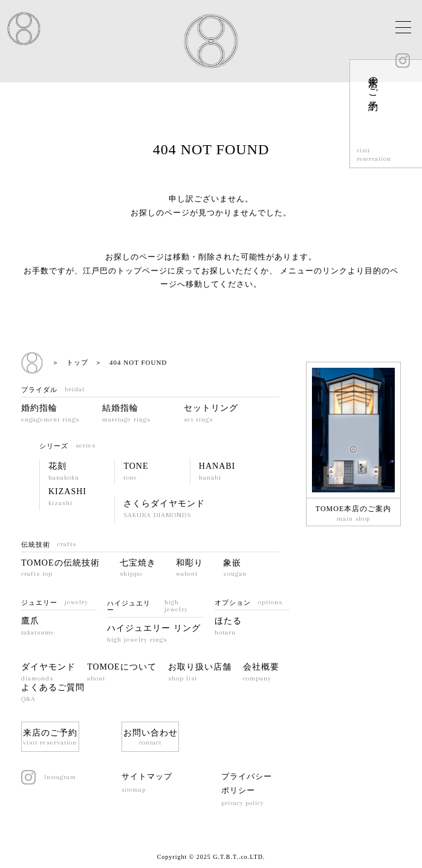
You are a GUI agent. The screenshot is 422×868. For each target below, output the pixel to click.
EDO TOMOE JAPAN (24, 29)
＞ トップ (70, 362)
